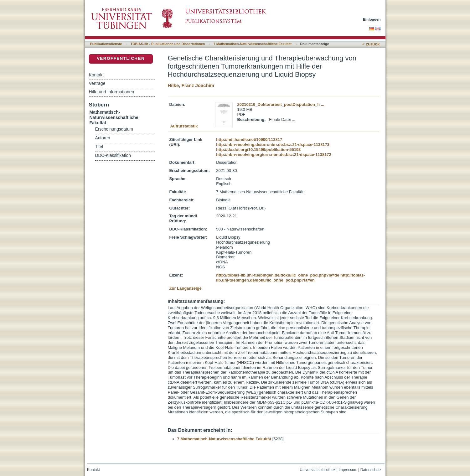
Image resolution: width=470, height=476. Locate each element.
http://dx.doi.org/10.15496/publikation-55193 (258, 150)
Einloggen (372, 19)
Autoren (103, 138)
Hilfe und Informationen (112, 92)
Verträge (97, 83)
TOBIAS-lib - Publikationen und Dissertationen (168, 44)
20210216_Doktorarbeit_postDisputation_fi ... (281, 104)
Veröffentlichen (121, 58)
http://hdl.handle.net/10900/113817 (249, 140)
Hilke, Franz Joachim (191, 85)
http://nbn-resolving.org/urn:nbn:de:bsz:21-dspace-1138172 (274, 155)
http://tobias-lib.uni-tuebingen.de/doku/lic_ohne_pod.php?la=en (291, 278)
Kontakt (96, 75)
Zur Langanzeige (186, 288)
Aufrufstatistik (184, 126)
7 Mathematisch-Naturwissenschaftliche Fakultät (253, 44)
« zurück (371, 44)
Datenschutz (371, 470)
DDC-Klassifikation (113, 155)
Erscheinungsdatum (114, 129)
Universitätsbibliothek (318, 470)
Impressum (348, 470)
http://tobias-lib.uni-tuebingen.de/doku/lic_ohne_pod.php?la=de (278, 275)
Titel (99, 147)
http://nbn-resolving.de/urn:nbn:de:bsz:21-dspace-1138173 (273, 145)
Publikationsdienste (106, 44)
